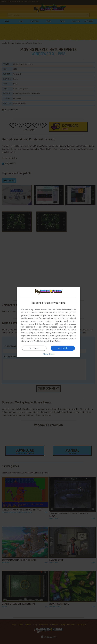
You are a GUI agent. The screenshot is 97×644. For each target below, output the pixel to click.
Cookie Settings (41, 341)
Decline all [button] (34, 348)
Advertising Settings (38, 338)
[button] (48, 354)
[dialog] (48, 322)
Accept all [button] (63, 348)
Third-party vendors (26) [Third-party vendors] (46, 324)
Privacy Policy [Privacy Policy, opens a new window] (54, 341)
